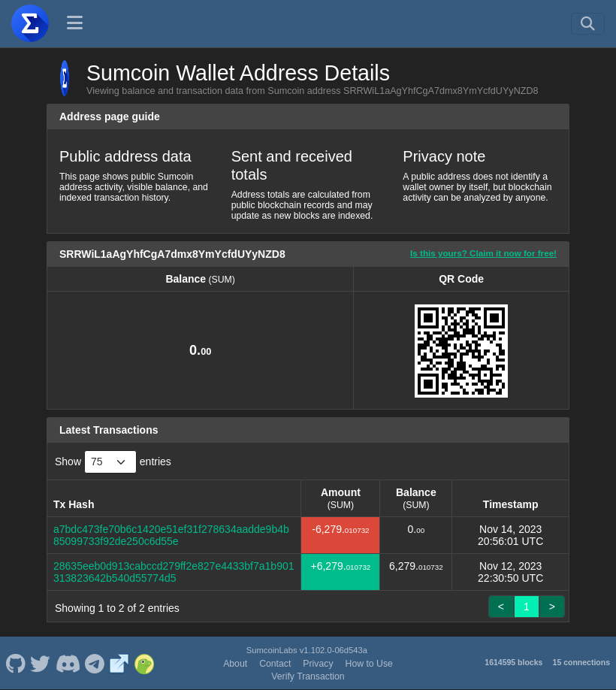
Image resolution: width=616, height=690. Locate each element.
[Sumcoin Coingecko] (144, 663)
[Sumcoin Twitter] (41, 663)
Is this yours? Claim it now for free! (483, 253)
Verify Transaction (308, 676)
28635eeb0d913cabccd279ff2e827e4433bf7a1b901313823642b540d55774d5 (174, 572)
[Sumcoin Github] (15, 663)
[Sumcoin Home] (30, 23)
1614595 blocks (513, 662)
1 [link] (527, 607)
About (235, 664)
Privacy (318, 664)
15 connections (581, 662)
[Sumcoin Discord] (68, 663)
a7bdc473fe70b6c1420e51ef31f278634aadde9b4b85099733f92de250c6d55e (171, 535)
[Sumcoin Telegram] (95, 663)
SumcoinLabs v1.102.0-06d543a (307, 650)
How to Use (369, 664)
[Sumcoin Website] (119, 663)
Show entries (113, 462)
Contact (275, 664)
